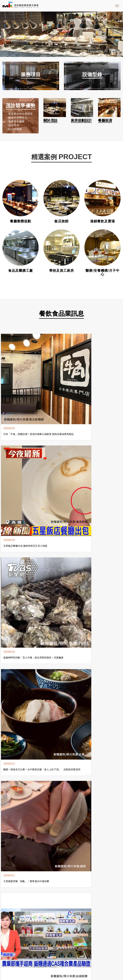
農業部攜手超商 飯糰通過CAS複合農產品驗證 (46, 425)
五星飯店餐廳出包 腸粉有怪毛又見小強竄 (45, 368)
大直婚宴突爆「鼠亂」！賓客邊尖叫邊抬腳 (15, 425)
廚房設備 (113, 908)
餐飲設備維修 (84, 908)
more (61, 506)
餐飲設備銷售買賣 (62, 908)
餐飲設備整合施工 (38, 908)
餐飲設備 (100, 908)
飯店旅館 (61, 221)
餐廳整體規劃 (20, 221)
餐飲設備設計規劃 (13, 908)
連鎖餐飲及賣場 (103, 221)
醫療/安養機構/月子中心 (102, 271)
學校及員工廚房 (62, 271)
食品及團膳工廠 (21, 271)
